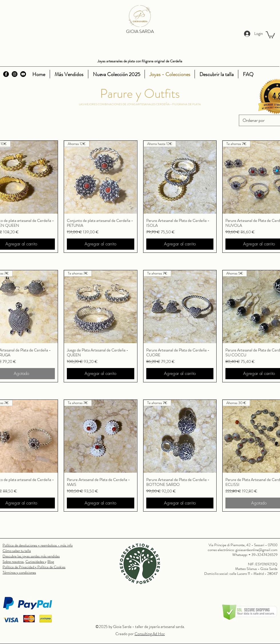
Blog (51, 561)
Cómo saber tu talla (17, 551)
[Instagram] (15, 74)
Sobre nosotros (13, 561)
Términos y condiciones (19, 572)
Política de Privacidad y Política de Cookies (34, 567)
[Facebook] (6, 74)
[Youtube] (23, 74)
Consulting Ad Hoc (150, 634)
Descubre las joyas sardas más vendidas (31, 556)
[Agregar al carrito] (100, 244)
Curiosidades (35, 561)
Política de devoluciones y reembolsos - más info (38, 545)
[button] (270, 34)
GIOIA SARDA (140, 31)
